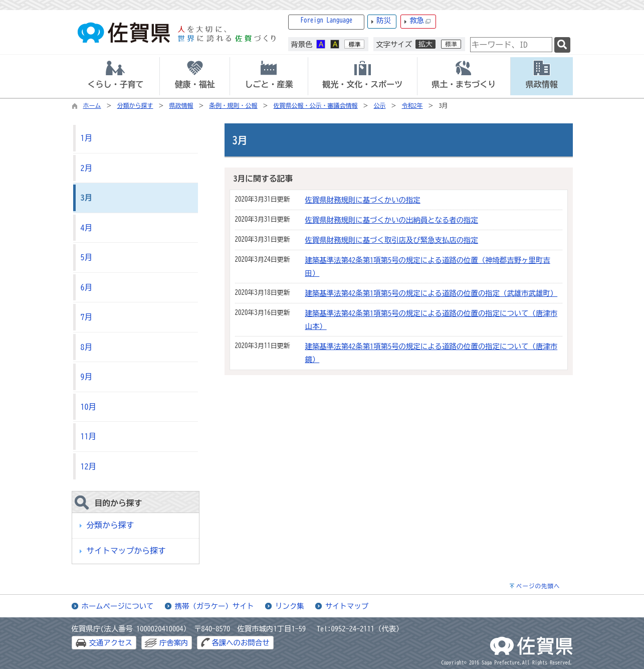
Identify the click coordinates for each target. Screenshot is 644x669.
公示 (380, 105)
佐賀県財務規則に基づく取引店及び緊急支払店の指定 (392, 240)
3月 (87, 198)
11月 (89, 436)
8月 (87, 347)
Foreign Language (327, 20)
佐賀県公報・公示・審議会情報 (316, 105)
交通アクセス (111, 643)
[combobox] (511, 45)
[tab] (116, 76)
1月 (87, 138)
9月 (87, 377)
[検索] (562, 45)
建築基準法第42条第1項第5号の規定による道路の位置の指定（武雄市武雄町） (432, 293)
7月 (87, 317)
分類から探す (135, 105)
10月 (89, 407)
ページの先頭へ (538, 586)
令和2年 (412, 105)
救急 (420, 21)
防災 (384, 20)
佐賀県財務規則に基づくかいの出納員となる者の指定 (392, 220)
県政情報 (181, 105)
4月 (87, 228)
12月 (89, 466)
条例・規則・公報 (234, 105)
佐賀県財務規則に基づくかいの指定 (363, 200)
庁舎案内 (174, 643)
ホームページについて (118, 606)
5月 (87, 257)
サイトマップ (347, 606)
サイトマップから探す (126, 551)
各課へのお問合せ (240, 643)
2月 (87, 168)
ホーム (92, 105)
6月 (87, 287)
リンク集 (290, 606)
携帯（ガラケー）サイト (214, 606)
